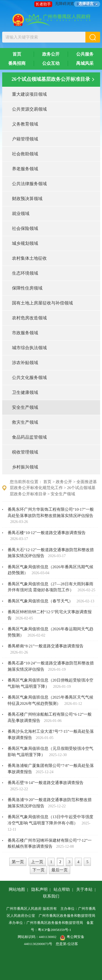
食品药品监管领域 (29, 437)
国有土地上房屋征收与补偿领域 (42, 303)
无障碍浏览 (64, 4)
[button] (93, 37)
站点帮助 (62, 889)
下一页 (38, 870)
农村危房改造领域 (29, 318)
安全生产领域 (25, 407)
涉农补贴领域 (25, 363)
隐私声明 (39, 889)
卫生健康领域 (25, 392)
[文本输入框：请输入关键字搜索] (44, 37)
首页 (17, 54)
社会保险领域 (25, 228)
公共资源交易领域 (29, 109)
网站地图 (17, 889)
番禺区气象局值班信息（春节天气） (41, 601)
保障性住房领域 (27, 288)
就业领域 (21, 213)
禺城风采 (85, 63)
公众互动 (51, 63)
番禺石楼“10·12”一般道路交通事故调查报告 (47, 533)
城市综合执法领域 (29, 348)
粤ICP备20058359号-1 (54, 930)
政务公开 (51, 54)
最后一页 (60, 870)
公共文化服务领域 (29, 377)
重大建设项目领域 (29, 94)
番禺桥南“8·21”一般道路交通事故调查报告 (46, 646)
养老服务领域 (25, 169)
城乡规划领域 (25, 243)
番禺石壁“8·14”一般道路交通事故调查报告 (46, 783)
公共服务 (85, 54)
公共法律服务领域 (29, 184)
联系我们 (51, 896)
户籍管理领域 (25, 139)
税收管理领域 (25, 452)
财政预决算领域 (27, 199)
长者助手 (43, 4)
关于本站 (84, 889)
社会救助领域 (25, 154)
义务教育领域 (25, 124)
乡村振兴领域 (25, 467)
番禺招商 (17, 63)
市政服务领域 (25, 333)
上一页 (37, 862)
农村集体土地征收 (29, 258)
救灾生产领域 (25, 422)
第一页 (18, 862)
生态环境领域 (25, 273)
